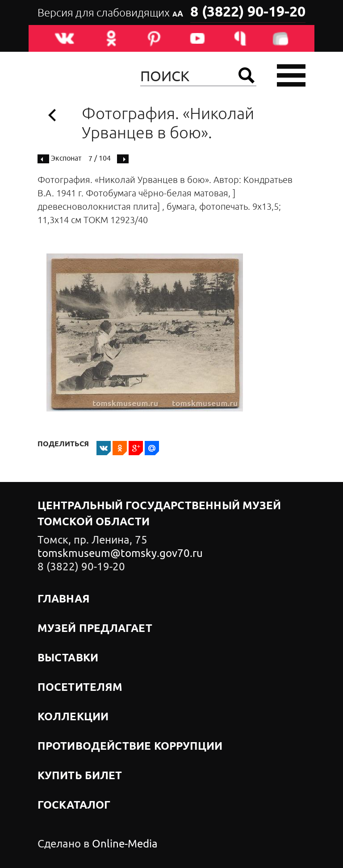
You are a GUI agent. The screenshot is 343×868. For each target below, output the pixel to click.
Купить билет (80, 776)
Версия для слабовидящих (110, 13)
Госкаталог (74, 806)
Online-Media (125, 844)
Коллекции (73, 717)
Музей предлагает (95, 629)
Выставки (68, 658)
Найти (247, 75)
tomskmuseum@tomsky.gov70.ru (120, 553)
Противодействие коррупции (130, 747)
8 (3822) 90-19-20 (248, 12)
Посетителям (80, 688)
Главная (64, 599)
